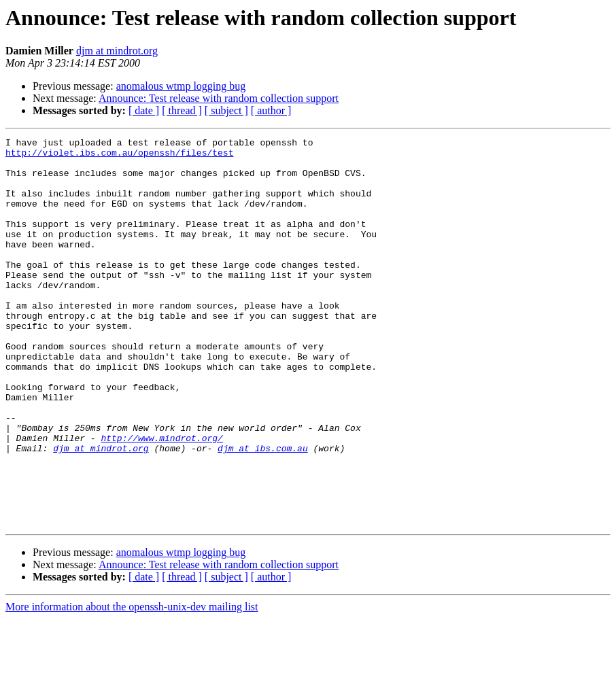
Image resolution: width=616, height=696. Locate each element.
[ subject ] (226, 110)
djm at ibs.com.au (263, 511)
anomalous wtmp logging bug (181, 86)
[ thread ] (182, 110)
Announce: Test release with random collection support (219, 98)
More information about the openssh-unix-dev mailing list (132, 684)
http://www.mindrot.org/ (161, 499)
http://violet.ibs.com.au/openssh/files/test (119, 156)
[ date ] (144, 110)
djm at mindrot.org (117, 51)
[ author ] (271, 110)
